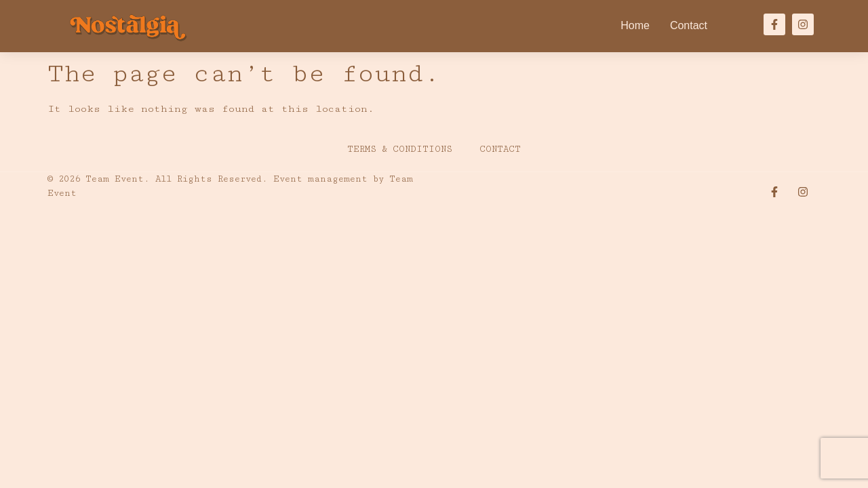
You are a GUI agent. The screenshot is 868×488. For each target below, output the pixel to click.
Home (635, 25)
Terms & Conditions (400, 149)
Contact (689, 25)
